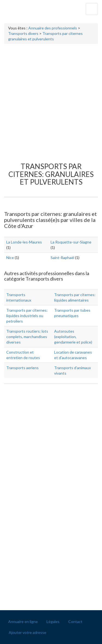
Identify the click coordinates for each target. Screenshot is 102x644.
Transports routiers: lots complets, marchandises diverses (27, 337)
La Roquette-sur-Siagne (71, 242)
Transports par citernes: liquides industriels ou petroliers (27, 316)
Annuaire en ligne (23, 622)
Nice (10, 258)
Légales (53, 622)
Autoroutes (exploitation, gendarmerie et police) (73, 337)
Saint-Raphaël (62, 258)
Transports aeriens (22, 368)
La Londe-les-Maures (24, 242)
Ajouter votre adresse (27, 632)
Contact (75, 622)
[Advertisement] (51, 100)
